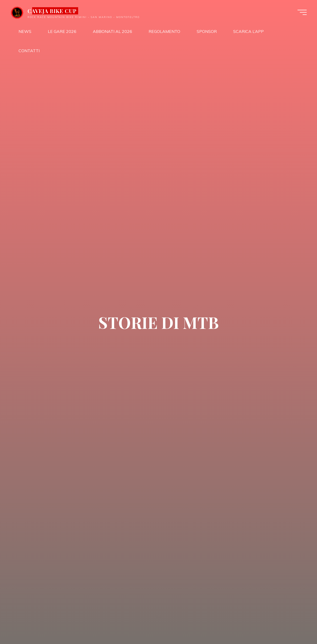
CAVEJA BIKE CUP (52, 11)
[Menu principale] (302, 12)
